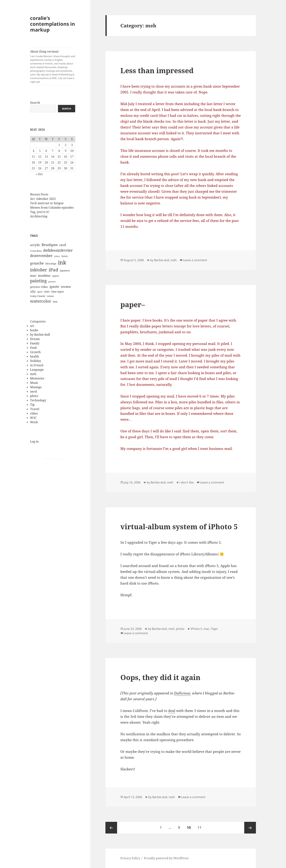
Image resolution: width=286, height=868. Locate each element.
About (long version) (53, 67)
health (35, 356)
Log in (34, 441)
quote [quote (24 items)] (54, 287)
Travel (35, 409)
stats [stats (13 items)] (47, 292)
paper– (133, 304)
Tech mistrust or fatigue (47, 203)
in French (37, 365)
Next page (250, 828)
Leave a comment (195, 260)
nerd (33, 391)
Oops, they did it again (160, 677)
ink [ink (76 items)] (62, 262)
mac (206, 629)
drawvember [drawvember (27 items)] (41, 256)
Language (37, 370)
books (34, 330)
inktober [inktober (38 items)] (39, 270)
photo (34, 396)
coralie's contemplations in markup (53, 24)
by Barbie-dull (40, 335)
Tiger (214, 629)
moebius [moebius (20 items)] (44, 275)
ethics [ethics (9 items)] (57, 256)
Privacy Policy (130, 858)
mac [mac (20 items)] (33, 275)
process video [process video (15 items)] (39, 287)
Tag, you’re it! (40, 212)
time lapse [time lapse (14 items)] (58, 292)
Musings (36, 387)
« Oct (39, 174)
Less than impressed (157, 70)
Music (34, 383)
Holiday (36, 361)
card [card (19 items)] (63, 245)
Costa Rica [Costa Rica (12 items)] (36, 251)
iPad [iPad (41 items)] (53, 270)
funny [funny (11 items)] (65, 256)
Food (33, 348)
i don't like (187, 482)
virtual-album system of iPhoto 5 (179, 526)
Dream (35, 339)
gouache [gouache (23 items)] (37, 263)
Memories (37, 378)
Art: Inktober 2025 (43, 199)
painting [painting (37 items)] (38, 281)
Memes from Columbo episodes (52, 208)
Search (35, 103)
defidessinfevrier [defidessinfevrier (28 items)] (58, 250)
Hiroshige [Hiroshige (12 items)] (51, 264)
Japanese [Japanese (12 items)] (65, 270)
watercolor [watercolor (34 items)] (41, 301)
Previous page (111, 828)
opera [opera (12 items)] (55, 276)
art (32, 326)
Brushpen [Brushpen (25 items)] (50, 245)
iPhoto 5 (196, 629)
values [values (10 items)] (50, 296)
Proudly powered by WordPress (166, 858)
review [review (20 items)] (66, 287)
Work (34, 422)
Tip (32, 405)
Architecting (39, 216)
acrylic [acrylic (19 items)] (35, 245)
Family (35, 343)
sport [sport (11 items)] (40, 292)
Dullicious (182, 693)
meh (33, 374)
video (34, 413)
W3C (33, 418)
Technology (38, 400)
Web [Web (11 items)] (55, 302)
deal (172, 711)
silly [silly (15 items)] (33, 291)
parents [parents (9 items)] (52, 282)
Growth (35, 352)
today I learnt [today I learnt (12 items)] (38, 296)
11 (201, 826)
